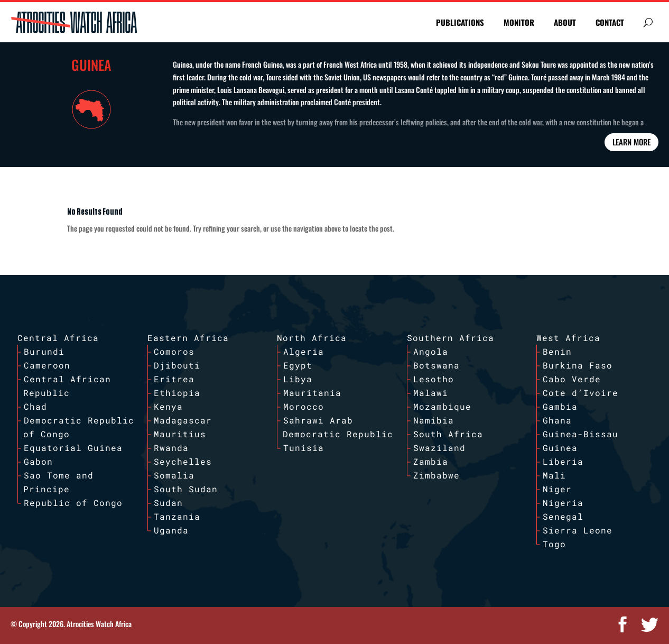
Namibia (434, 420)
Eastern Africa (188, 338)
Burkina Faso (578, 365)
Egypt (298, 365)
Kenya (168, 406)
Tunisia (304, 448)
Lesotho (434, 379)
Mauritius (180, 434)
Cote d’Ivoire (580, 393)
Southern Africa (450, 338)
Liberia (563, 461)
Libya (298, 379)
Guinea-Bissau (580, 434)
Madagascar (183, 420)
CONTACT (610, 22)
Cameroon (47, 365)
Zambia (431, 461)
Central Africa (58, 338)
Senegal (563, 516)
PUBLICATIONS (460, 22)
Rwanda (171, 448)
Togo (554, 544)
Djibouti (177, 365)
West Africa (568, 338)
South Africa (448, 434)
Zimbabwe (436, 475)
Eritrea (174, 379)
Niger (557, 489)
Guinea (560, 448)
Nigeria (563, 503)
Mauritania (312, 393)
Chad (35, 406)
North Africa (312, 338)
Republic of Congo (73, 503)
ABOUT (565, 22)
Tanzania (177, 516)
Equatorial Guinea (73, 448)
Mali (554, 475)
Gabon (38, 461)
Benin (557, 351)
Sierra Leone (578, 530)
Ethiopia (177, 393)
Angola (431, 351)
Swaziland (439, 448)
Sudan (168, 503)
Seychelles (183, 461)
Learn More (631, 142)
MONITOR (519, 22)
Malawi (431, 393)
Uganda (171, 530)
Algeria (304, 351)
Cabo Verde (572, 379)
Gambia (560, 406)
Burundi (44, 351)
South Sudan (186, 489)
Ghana (557, 420)
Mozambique (442, 406)
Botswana (436, 365)
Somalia (174, 475)
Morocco (304, 406)
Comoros (174, 351)
